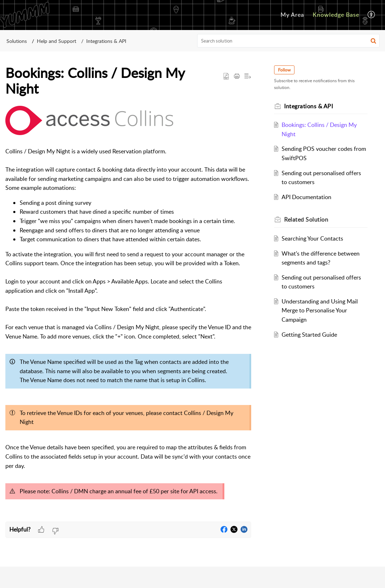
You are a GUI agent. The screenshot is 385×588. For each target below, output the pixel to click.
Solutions (17, 41)
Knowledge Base (336, 15)
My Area (292, 15)
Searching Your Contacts (312, 238)
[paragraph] (128, 314)
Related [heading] (306, 219)
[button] (372, 15)
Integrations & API (106, 41)
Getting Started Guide (309, 335)
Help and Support (57, 41)
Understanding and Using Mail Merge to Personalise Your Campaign (320, 310)
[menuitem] (292, 15)
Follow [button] (284, 70)
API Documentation (306, 197)
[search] (289, 41)
